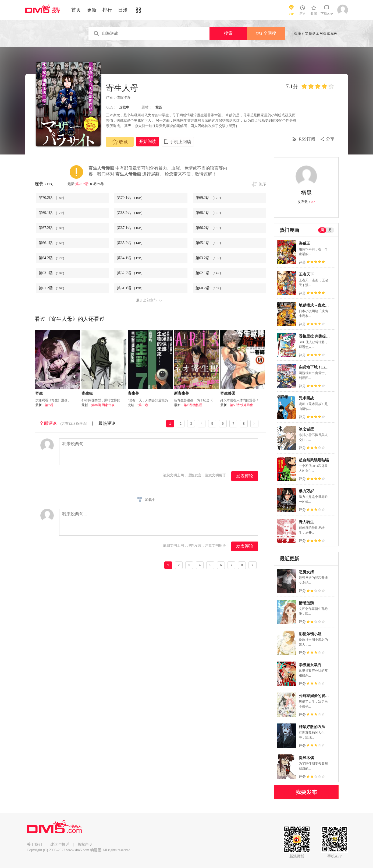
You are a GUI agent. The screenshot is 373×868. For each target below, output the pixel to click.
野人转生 (306, 522)
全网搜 (266, 33)
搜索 (228, 33)
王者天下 (306, 274)
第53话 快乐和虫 (242, 405)
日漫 (123, 10)
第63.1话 (52, 273)
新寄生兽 (182, 393)
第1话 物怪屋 (193, 405)
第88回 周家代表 (103, 405)
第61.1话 (131, 288)
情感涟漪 (306, 603)
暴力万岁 (306, 491)
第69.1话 (52, 213)
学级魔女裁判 (310, 665)
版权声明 (85, 844)
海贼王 (304, 243)
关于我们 (34, 844)
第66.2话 (209, 228)
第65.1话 (209, 243)
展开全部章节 (147, 300)
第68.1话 (209, 213)
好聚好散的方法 (312, 727)
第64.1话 (131, 258)
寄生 (39, 393)
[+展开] (231, 126)
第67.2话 (52, 228)
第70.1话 (131, 198)
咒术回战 (306, 398)
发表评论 (245, 476)
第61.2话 (52, 288)
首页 (76, 10)
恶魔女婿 (306, 572)
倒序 (262, 184)
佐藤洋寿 (123, 97)
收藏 (120, 142)
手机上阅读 (180, 142)
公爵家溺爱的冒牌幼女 (318, 696)
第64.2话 (52, 258)
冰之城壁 (306, 429)
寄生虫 (87, 393)
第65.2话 (131, 243)
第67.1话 (131, 228)
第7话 (49, 405)
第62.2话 (131, 273)
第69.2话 (209, 198)
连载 (45, 184)
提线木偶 (306, 758)
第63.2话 (209, 258)
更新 (92, 10)
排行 (107, 10)
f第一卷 (143, 405)
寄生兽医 (228, 393)
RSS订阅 (307, 139)
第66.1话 (52, 243)
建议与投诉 (60, 844)
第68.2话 (131, 213)
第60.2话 (209, 288)
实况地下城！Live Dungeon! (322, 367)
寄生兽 (133, 393)
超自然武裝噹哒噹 (314, 460)
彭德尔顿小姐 (310, 634)
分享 (330, 139)
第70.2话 (82, 184)
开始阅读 (148, 141)
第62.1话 (209, 273)
